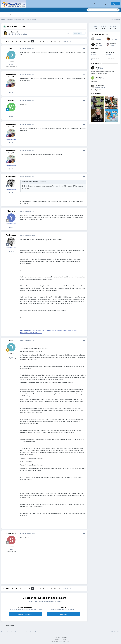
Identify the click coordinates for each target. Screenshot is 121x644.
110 (33, 41)
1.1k (11, 550)
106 (16, 41)
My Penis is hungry (11, 75)
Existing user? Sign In (102, 4)
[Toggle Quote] (23, 182)
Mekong (99, 43)
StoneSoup (11, 533)
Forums (4, 15)
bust (112, 38)
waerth (11, 100)
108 (25, 41)
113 (44, 41)
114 (47, 41)
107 (20, 41)
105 (12, 41)
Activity (13, 10)
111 (36, 41)
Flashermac (11, 176)
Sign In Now (64, 614)
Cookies (64, 637)
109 (29, 41)
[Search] (96, 10)
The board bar (23, 34)
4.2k (11, 93)
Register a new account (25, 614)
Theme (57, 637)
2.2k (11, 65)
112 (40, 41)
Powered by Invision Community (60, 641)
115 (51, 41)
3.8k (11, 117)
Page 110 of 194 (68, 41)
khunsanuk (14, 32)
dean (11, 48)
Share (68, 33)
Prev (8, 41)
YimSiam (11, 211)
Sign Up (115, 4)
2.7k (11, 227)
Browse (5, 11)
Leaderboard (25, 15)
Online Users (14, 15)
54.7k (11, 193)
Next (56, 41)
